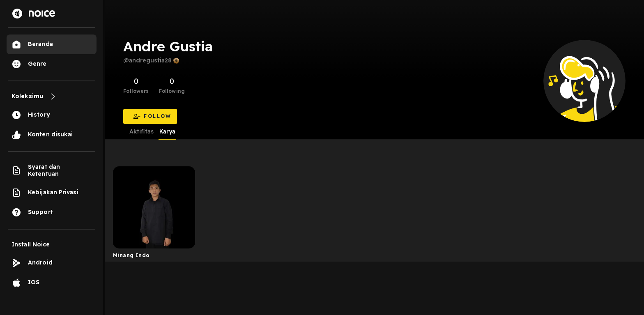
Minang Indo (131, 255)
